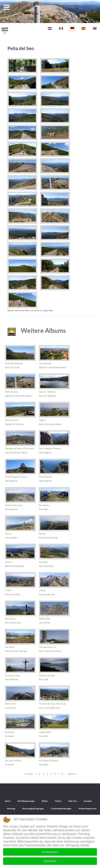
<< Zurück (28, 774)
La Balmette (45, 732)
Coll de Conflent (13, 761)
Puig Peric (10, 732)
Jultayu (42, 590)
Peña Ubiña (44, 619)
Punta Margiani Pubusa (16, 477)
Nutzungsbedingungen (33, 809)
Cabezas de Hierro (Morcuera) (20, 448)
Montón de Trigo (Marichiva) (52, 704)
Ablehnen (50, 861)
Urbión (8, 590)
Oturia (8, 534)
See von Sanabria (47, 392)
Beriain (42, 534)
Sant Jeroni (10, 704)
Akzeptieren (50, 852)
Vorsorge (11, 809)
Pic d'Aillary (44, 505)
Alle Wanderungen (26, 801)
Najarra (42, 420)
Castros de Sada (47, 675)
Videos (58, 801)
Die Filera (10, 647)
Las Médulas (45, 363)
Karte (8, 801)
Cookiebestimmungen (61, 809)
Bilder (45, 801)
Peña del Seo (21, 48)
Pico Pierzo (10, 619)
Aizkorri (9, 562)
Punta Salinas (45, 477)
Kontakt (88, 801)
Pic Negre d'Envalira (49, 761)
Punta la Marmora (14, 505)
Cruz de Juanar (12, 675)
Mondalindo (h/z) (47, 647)
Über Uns (73, 801)
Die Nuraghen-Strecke (50, 448)
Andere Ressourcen (88, 809)
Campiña (43, 562)
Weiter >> (72, 774)
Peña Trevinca (12, 420)
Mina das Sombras (14, 363)
